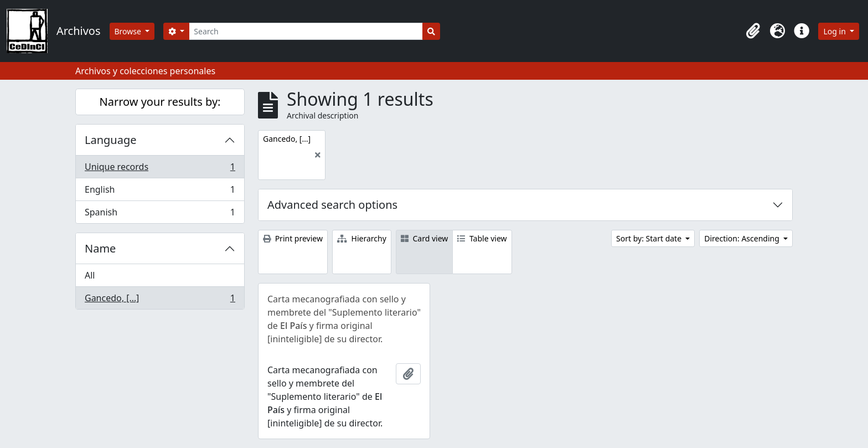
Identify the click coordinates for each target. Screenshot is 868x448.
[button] (753, 31)
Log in (835, 31)
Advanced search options (332, 205)
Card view (424, 238)
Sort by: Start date (650, 238)
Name (100, 248)
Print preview (293, 238)
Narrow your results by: (160, 102)
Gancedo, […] (160, 300)
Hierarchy (362, 238)
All (90, 275)
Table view (482, 238)
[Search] (306, 31)
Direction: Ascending (743, 238)
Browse (129, 31)
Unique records (160, 169)
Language (111, 140)
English (160, 192)
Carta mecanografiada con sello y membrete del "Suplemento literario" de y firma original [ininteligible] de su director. (344, 319)
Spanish (160, 214)
